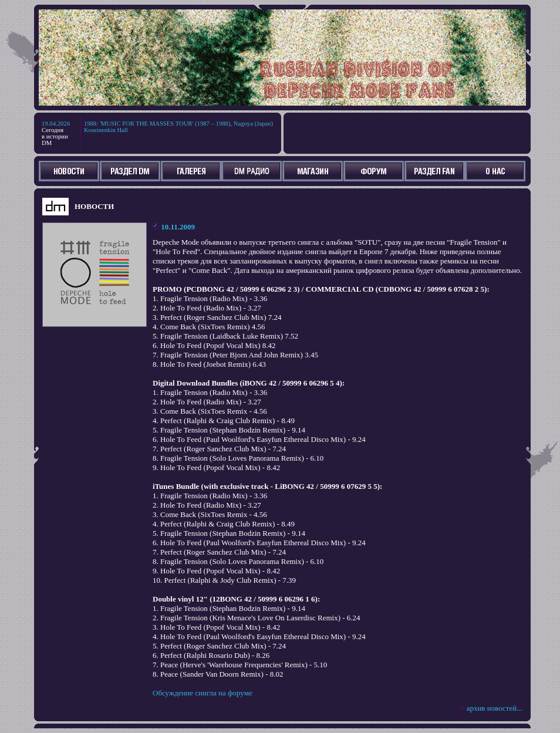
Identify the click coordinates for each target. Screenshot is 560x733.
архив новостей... (495, 708)
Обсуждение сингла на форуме (203, 693)
